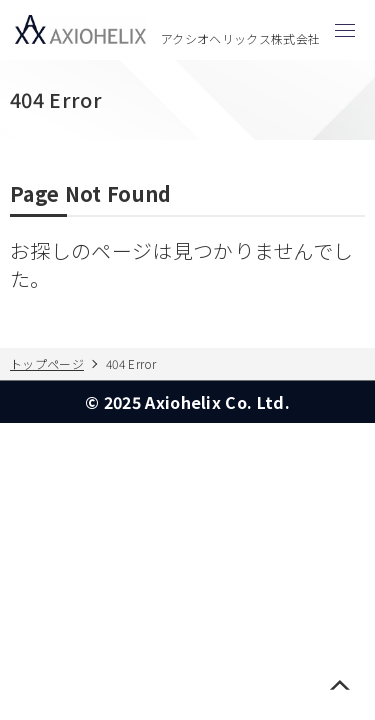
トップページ (47, 363)
